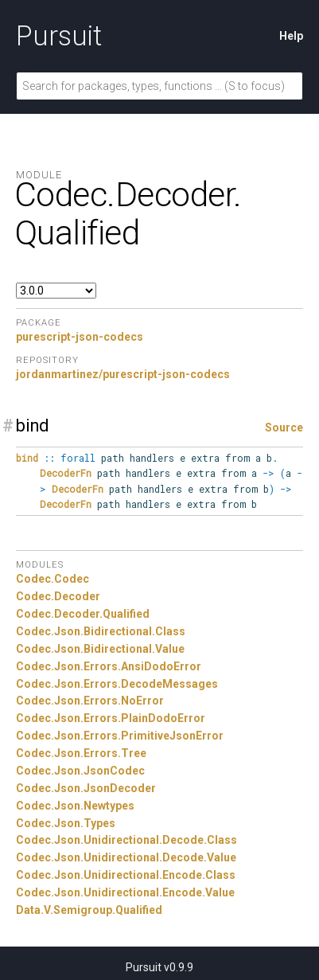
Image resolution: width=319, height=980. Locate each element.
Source (284, 428)
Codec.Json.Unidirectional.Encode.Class (126, 875)
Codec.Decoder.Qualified (83, 614)
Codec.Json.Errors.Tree (81, 753)
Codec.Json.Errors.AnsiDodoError (109, 666)
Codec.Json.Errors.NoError (90, 701)
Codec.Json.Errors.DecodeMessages (117, 684)
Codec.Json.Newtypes (75, 806)
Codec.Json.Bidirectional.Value (100, 649)
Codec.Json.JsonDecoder (86, 788)
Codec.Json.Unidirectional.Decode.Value (126, 857)
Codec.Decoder (58, 596)
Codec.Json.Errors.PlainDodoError (111, 718)
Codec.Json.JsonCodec (80, 771)
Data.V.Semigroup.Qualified (89, 910)
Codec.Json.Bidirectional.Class (101, 631)
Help (291, 36)
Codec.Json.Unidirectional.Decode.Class (126, 840)
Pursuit (59, 36)
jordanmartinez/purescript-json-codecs (123, 374)
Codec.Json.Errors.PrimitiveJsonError (120, 736)
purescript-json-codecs (80, 337)
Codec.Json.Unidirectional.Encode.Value (125, 892)
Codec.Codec (53, 579)
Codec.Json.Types (66, 823)
